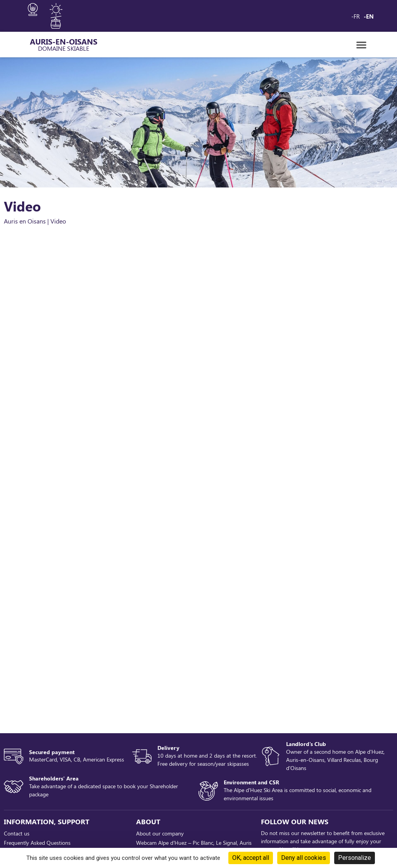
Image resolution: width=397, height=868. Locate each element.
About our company (160, 833)
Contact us (17, 833)
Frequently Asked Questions (37, 843)
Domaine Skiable (64, 48)
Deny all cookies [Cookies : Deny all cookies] (304, 858)
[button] (361, 45)
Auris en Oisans (25, 221)
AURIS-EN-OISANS (64, 41)
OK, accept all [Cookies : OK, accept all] (251, 858)
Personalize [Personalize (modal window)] (355, 858)
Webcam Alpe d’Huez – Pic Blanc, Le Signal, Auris (194, 843)
